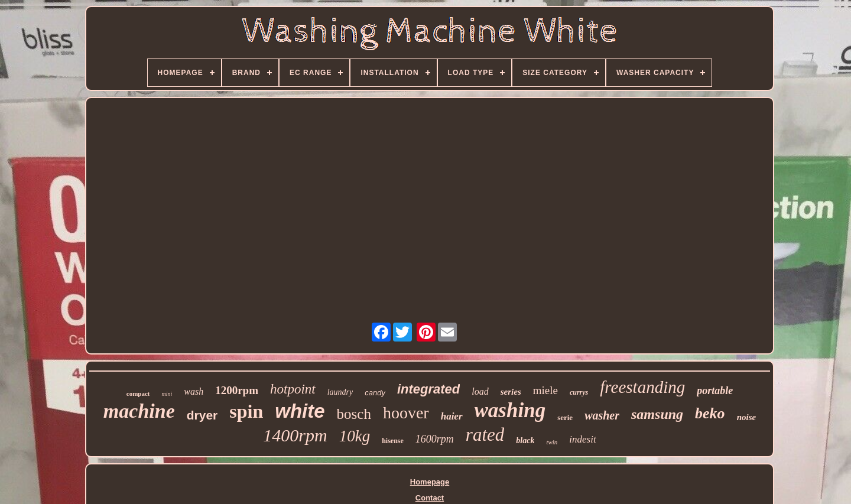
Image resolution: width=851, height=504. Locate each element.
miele (545, 390)
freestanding (642, 387)
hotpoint (293, 389)
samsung (657, 414)
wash (194, 391)
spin (246, 411)
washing (510, 410)
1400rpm (295, 435)
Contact (430, 498)
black (525, 440)
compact (138, 394)
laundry (340, 392)
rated (485, 435)
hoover (406, 413)
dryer (202, 415)
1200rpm (237, 390)
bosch (354, 414)
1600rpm (435, 439)
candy (375, 393)
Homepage (430, 482)
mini (167, 394)
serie (565, 417)
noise (747, 417)
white (300, 411)
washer (602, 415)
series (511, 392)
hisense (393, 441)
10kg (355, 436)
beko (710, 413)
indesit (582, 439)
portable (715, 391)
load (480, 391)
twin (552, 442)
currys (579, 392)
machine (139, 411)
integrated (428, 389)
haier (452, 416)
